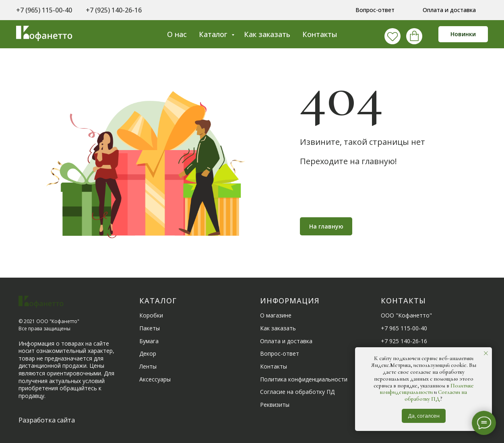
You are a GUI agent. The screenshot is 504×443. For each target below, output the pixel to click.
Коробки (151, 315)
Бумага (149, 341)
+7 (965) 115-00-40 (44, 10)
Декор (148, 353)
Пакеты (150, 328)
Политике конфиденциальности (427, 389)
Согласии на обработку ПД (436, 396)
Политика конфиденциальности (304, 379)
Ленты (148, 366)
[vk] (390, 34)
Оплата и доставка (286, 341)
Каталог (214, 34)
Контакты (320, 34)
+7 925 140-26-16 (404, 341)
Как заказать (267, 34)
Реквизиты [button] (275, 405)
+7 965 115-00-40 (404, 328)
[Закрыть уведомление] (486, 353)
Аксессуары (155, 379)
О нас (177, 34)
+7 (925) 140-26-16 (114, 10)
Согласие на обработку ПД (297, 392)
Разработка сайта (47, 420)
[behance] (412, 34)
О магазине (276, 315)
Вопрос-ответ (280, 353)
